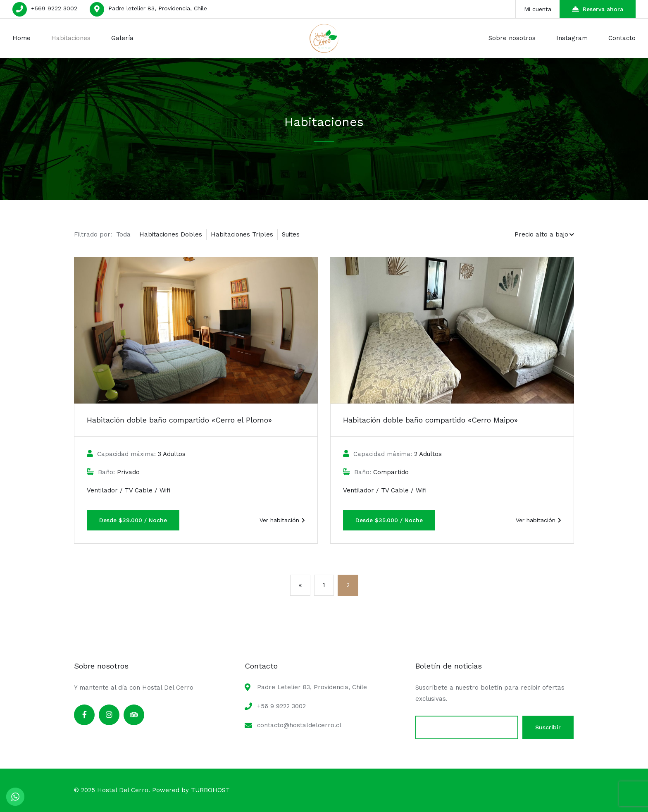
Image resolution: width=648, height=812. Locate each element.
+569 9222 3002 (54, 8)
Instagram (572, 38)
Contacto (622, 38)
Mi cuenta (538, 9)
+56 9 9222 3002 (281, 706)
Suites (291, 234)
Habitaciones (71, 38)
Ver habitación (282, 520)
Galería (122, 38)
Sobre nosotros (512, 38)
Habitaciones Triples (242, 234)
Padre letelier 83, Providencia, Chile (158, 8)
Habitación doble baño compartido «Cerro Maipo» (430, 420)
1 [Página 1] (324, 585)
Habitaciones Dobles (171, 234)
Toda (123, 234)
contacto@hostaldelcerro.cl (299, 725)
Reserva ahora (598, 9)
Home (21, 38)
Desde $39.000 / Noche (133, 520)
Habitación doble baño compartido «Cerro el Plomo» (179, 420)
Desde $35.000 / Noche (389, 520)
